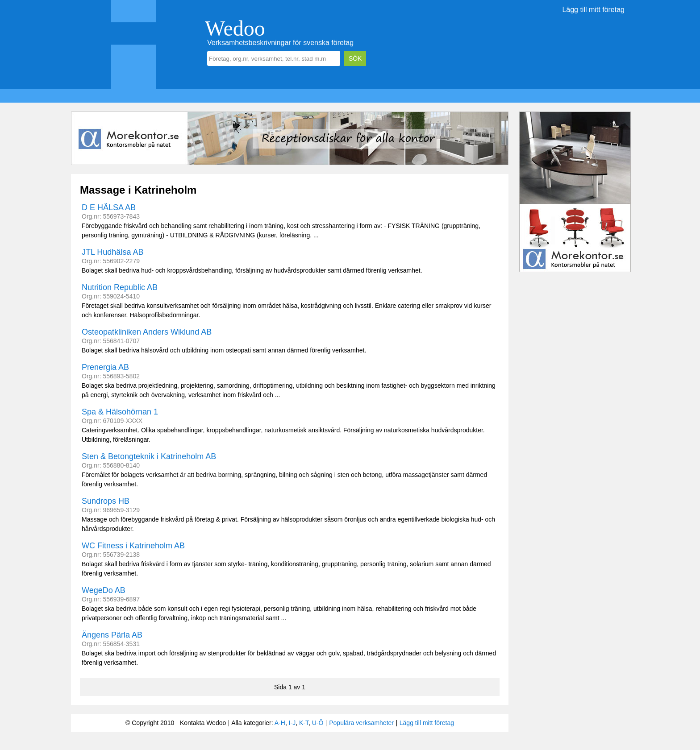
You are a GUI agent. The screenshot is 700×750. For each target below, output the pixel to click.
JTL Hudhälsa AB (112, 252)
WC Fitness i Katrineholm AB (133, 546)
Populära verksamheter (361, 723)
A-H (280, 723)
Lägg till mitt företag (593, 10)
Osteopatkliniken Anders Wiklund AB (147, 332)
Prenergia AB (105, 367)
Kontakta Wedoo (203, 723)
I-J (292, 723)
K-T (304, 723)
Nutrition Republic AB (120, 287)
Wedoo (235, 28)
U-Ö (318, 723)
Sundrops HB (106, 501)
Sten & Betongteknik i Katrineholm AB (149, 456)
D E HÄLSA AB (109, 207)
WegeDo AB (104, 590)
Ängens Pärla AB (112, 635)
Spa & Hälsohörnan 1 (120, 412)
